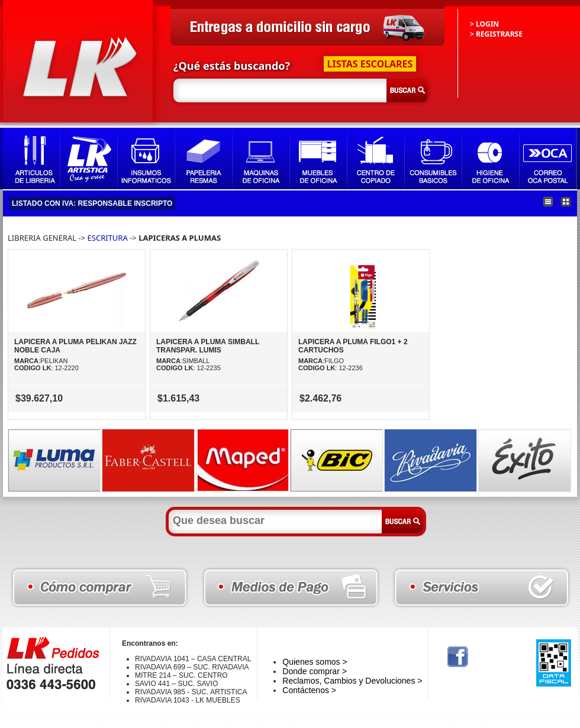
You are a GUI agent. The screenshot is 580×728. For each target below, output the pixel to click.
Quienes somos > (315, 662)
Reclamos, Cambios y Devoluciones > (352, 681)
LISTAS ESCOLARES (370, 64)
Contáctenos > (309, 690)
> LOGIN (484, 24)
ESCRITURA (108, 238)
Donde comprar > (315, 671)
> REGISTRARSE (496, 34)
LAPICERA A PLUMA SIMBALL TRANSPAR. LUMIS (208, 346)
